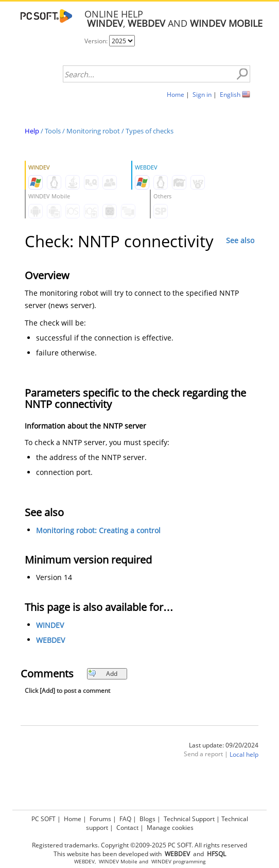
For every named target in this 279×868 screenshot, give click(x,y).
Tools (53, 131)
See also (240, 240)
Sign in (202, 95)
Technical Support (189, 819)
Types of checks (150, 131)
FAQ (125, 819)
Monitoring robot (93, 131)
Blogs (147, 819)
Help (32, 131)
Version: (97, 41)
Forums (100, 819)
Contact (127, 828)
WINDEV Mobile (118, 862)
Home (176, 95)
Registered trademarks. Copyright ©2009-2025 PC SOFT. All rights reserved (139, 845)
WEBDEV (50, 640)
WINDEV (50, 625)
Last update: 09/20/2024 (224, 745)
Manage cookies (170, 828)
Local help (244, 754)
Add (103, 674)
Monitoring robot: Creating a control (98, 530)
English (230, 95)
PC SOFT (43, 819)
